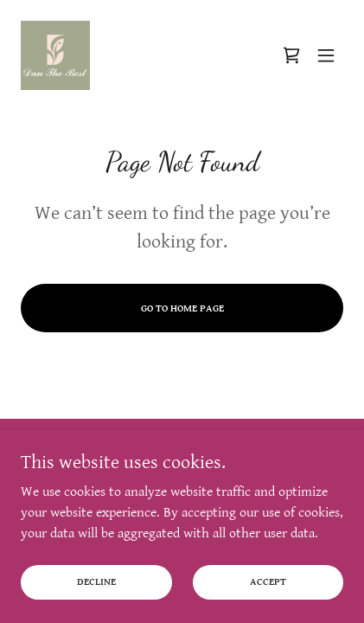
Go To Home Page (182, 308)
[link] (55, 55)
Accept (268, 593)
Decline (96, 593)
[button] (326, 55)
